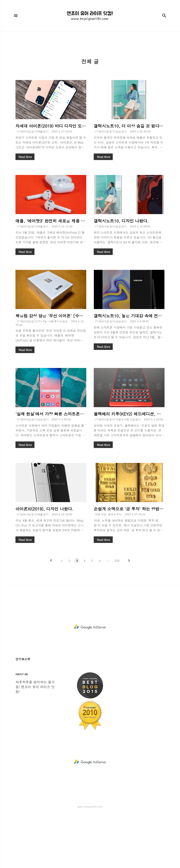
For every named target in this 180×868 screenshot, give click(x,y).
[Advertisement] (90, 63)
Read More (25, 209)
